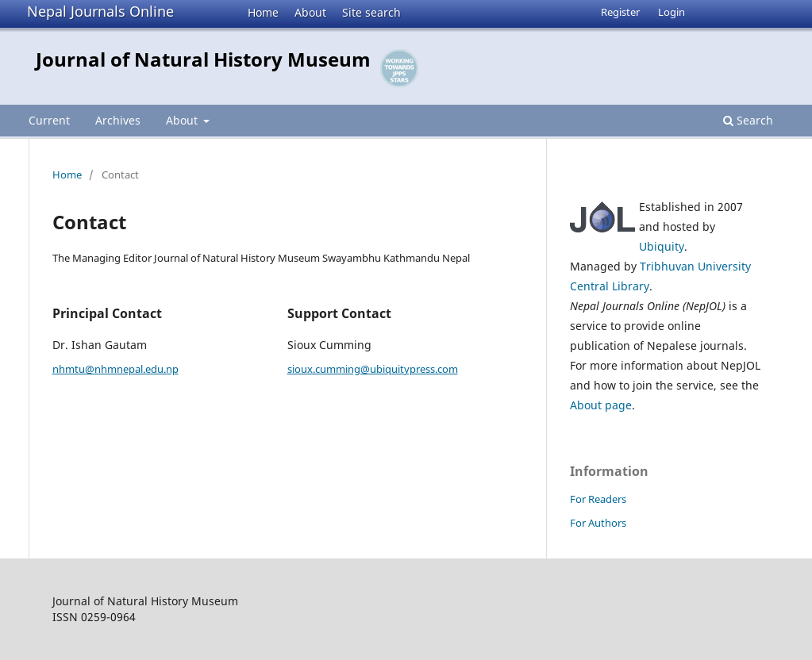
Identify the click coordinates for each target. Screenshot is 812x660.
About (310, 12)
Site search (371, 12)
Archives (118, 120)
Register (620, 12)
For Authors (598, 523)
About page (601, 405)
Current (49, 120)
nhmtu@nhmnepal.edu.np (115, 369)
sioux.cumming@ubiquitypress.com (373, 369)
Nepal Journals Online (100, 11)
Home (263, 12)
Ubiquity (662, 246)
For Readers (598, 499)
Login (672, 12)
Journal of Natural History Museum (203, 59)
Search (748, 120)
